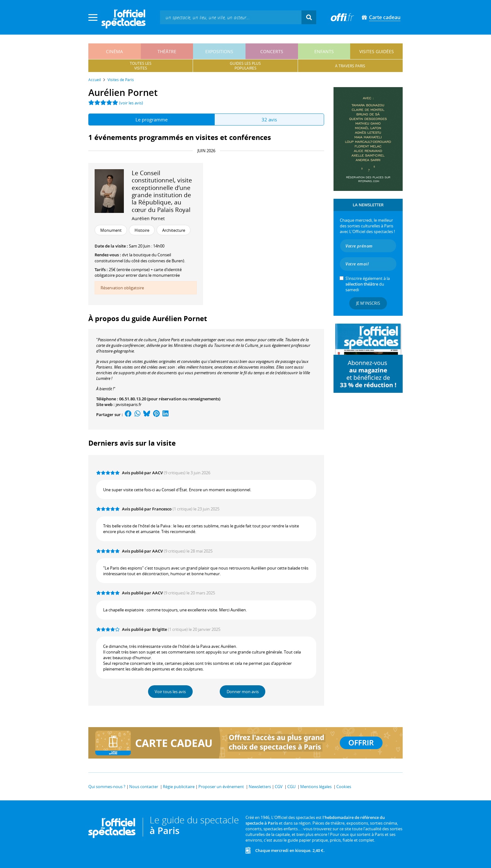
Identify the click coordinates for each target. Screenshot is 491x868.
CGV (279, 787)
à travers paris (350, 66)
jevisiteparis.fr (129, 404)
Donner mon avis (243, 692)
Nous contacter (144, 787)
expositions (219, 51)
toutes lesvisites (141, 66)
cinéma (114, 51)
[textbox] (231, 17)
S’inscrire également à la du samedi (368, 284)
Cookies (344, 787)
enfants (324, 51)
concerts (272, 51)
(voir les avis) (131, 103)
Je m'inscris (368, 303)
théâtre (167, 51)
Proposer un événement (221, 787)
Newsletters (260, 787)
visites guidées (377, 51)
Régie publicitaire (179, 787)
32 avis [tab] (269, 120)
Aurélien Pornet (148, 218)
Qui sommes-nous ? (107, 787)
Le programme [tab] (152, 120)
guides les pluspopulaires (245, 66)
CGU (291, 787)
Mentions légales (316, 787)
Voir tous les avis (170, 692)
